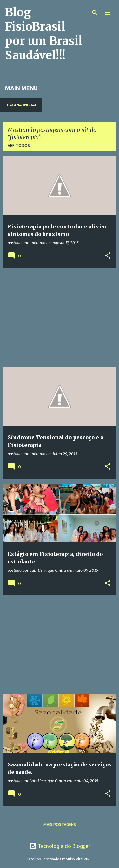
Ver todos (19, 145)
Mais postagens (60, 825)
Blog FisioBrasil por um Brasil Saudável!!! (44, 34)
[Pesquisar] (95, 13)
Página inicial (22, 105)
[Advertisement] (60, 318)
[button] (108, 256)
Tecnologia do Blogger (60, 846)
